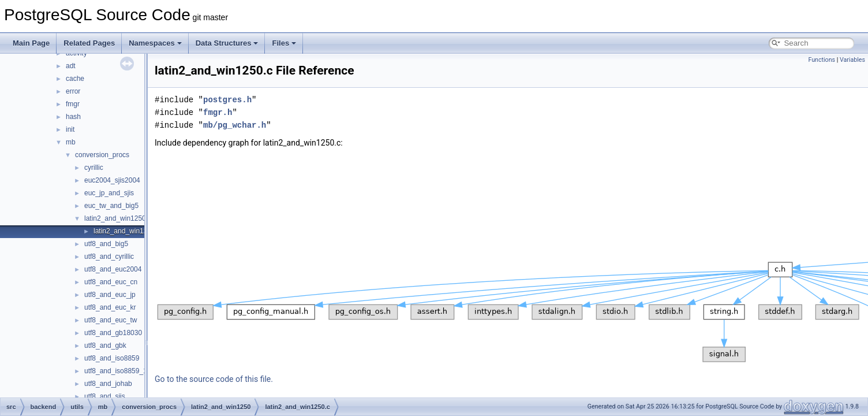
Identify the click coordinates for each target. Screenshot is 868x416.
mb (71, 142)
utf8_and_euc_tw (111, 320)
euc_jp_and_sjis (109, 193)
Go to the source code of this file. (214, 379)
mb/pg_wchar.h (235, 125)
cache (75, 79)
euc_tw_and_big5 (111, 206)
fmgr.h (218, 112)
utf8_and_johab (108, 384)
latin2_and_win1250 (115, 218)
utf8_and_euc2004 (113, 269)
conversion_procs (102, 155)
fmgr (73, 104)
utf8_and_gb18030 (113, 333)
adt (71, 66)
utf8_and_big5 (106, 244)
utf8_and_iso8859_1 (116, 371)
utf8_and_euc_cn (111, 282)
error (73, 91)
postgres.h (227, 100)
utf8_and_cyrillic (109, 257)
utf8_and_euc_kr (110, 307)
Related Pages (89, 43)
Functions (822, 60)
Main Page (31, 43)
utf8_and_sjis (105, 396)
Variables (852, 60)
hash (73, 117)
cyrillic (94, 168)
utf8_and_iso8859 (112, 358)
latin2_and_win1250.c (127, 231)
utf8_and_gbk (105, 346)
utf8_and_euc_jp (110, 295)
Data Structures (227, 43)
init (70, 129)
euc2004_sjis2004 (112, 180)
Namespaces (155, 43)
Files (284, 43)
